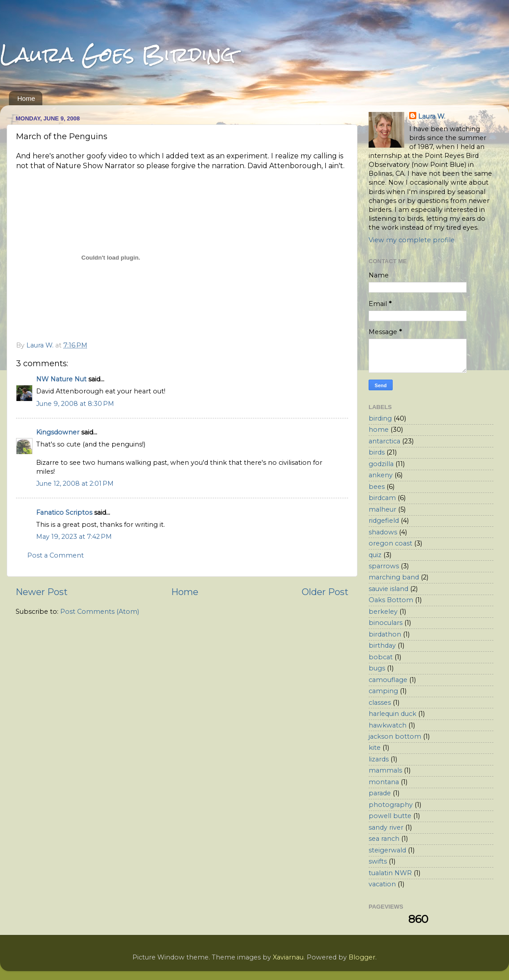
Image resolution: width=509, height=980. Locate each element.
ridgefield (384, 521)
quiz (375, 555)
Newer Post (42, 592)
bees (377, 487)
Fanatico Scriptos (64, 513)
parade (380, 793)
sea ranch (384, 839)
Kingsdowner (58, 432)
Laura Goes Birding (118, 54)
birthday (382, 645)
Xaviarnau (288, 957)
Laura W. (432, 116)
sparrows (384, 566)
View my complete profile (412, 240)
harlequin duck (392, 714)
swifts (378, 861)
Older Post (325, 592)
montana (384, 782)
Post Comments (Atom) (100, 612)
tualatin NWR (390, 873)
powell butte (390, 816)
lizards (379, 759)
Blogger (362, 957)
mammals (385, 770)
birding (380, 418)
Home (26, 98)
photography (391, 805)
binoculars (386, 623)
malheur (382, 509)
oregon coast (390, 543)
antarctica (384, 441)
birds (377, 452)
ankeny (381, 475)
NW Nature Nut (61, 379)
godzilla (381, 464)
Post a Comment (55, 555)
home (379, 430)
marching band (394, 577)
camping (383, 691)
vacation (382, 884)
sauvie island (388, 589)
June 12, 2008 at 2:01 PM (75, 484)
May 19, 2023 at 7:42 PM (74, 537)
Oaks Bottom (391, 600)
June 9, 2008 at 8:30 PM (75, 404)
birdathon (385, 634)
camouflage (388, 680)
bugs (377, 668)
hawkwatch (388, 725)
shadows (383, 532)
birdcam (382, 498)
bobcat (381, 657)
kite (375, 748)
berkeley (383, 612)
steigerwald (387, 850)
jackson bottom (395, 736)
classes (380, 703)
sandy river (386, 827)
